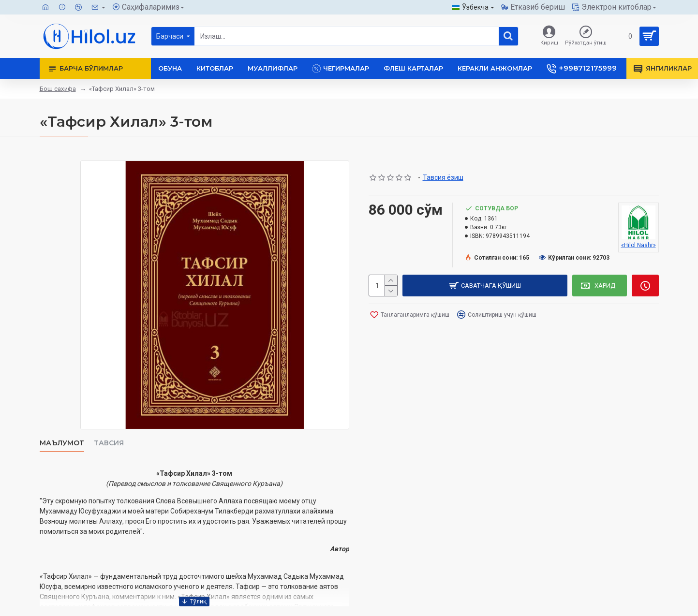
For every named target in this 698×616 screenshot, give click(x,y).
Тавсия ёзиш (443, 177)
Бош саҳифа (58, 89)
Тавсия (109, 443)
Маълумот (62, 443)
